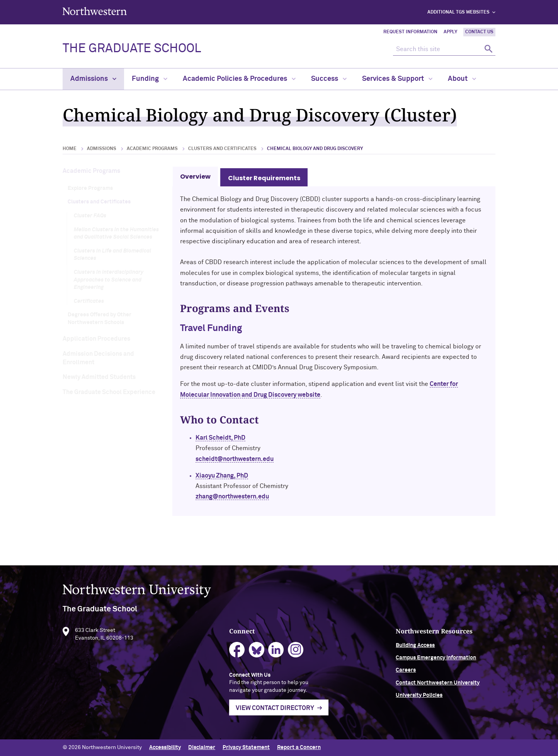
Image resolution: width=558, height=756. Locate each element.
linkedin (276, 652)
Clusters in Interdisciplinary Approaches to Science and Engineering (109, 280)
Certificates (89, 301)
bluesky (257, 652)
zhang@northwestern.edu (232, 497)
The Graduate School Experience (109, 392)
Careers (406, 673)
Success (329, 79)
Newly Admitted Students (99, 377)
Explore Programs (90, 188)
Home (70, 149)
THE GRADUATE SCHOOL (132, 49)
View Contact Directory (275, 711)
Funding (150, 79)
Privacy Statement (246, 747)
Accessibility (165, 747)
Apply (450, 32)
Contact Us (479, 32)
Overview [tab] (195, 177)
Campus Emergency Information (436, 660)
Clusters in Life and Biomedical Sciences (112, 255)
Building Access (415, 648)
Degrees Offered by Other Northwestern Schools (100, 319)
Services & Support (397, 79)
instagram (296, 652)
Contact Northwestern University (438, 685)
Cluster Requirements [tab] (264, 178)
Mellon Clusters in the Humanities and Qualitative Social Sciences (116, 234)
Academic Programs (152, 149)
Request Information (410, 32)
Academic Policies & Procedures (239, 79)
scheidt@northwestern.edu (235, 459)
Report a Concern (299, 747)
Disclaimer (202, 747)
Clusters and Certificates (222, 149)
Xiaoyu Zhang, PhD (222, 476)
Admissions (93, 79)
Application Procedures (96, 339)
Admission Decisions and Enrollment (98, 358)
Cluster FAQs (90, 216)
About (462, 79)
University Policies (419, 698)
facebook (237, 652)
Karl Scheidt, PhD (220, 438)
